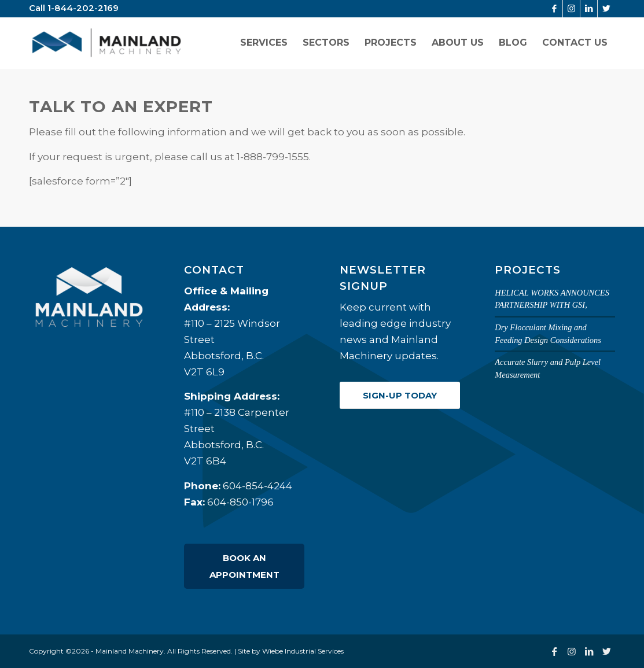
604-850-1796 (240, 502)
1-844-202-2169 (83, 8)
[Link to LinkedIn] (589, 9)
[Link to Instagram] (571, 9)
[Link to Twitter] (606, 9)
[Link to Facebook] (554, 9)
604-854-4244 (257, 486)
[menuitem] (264, 43)
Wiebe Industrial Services (303, 651)
